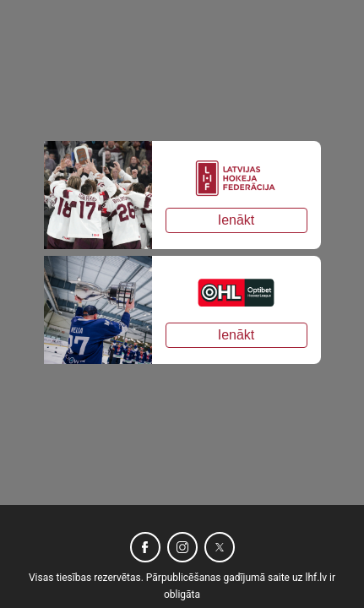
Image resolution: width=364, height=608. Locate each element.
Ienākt (236, 220)
